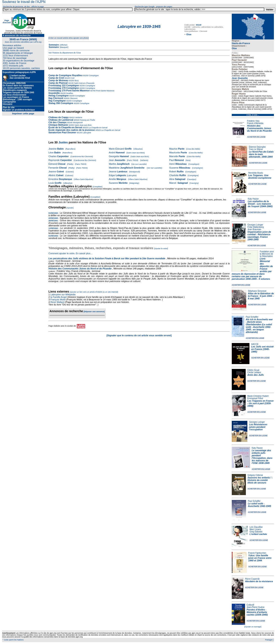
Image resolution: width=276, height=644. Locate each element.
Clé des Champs (58, 122)
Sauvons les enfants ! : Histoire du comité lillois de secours (260, 480)
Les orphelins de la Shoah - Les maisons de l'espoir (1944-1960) (260, 204)
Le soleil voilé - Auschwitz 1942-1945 (259, 505)
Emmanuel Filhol (255, 398)
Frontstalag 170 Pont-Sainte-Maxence (69, 90)
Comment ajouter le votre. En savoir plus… (71, 253)
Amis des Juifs (256, 375)
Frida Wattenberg (256, 227)
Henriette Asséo (256, 173)
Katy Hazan (253, 199)
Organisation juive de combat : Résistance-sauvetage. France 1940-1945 (259, 236)
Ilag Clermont (56, 98)
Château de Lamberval (61, 120)
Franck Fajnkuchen (257, 553)
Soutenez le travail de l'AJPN (24, 2)
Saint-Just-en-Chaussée (84, 83)
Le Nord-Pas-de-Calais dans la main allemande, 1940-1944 (261, 154)
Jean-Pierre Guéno (256, 607)
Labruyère (87, 133)
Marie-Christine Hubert (258, 396)
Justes (63, 142)
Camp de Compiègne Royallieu (65, 75)
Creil (72, 78)
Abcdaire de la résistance (259, 581)
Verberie (78, 117)
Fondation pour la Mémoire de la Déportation (267, 254)
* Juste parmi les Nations (13, 640)
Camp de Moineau (58, 80)
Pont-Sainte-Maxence (105, 91)
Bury (76, 81)
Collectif (251, 605)
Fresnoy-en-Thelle (87, 120)
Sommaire (54, 45)
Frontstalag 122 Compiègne (64, 85)
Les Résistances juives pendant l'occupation (258, 427)
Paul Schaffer (252, 317)
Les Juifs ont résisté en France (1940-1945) (262, 349)
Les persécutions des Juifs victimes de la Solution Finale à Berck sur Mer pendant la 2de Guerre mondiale (107, 258)
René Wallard (57, 302)
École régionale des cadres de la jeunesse (72, 130)
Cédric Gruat (253, 370)
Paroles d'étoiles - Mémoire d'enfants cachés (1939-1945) (257, 612)
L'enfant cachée (258, 534)
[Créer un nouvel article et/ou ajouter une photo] (69, 38)
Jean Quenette (240, 78)
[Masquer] (64, 47)
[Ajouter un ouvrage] (253, 627)
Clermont (73, 98)
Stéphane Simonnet (257, 291)
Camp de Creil (56, 78)
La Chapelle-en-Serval (98, 128)
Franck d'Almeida (255, 123)
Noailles (69, 93)
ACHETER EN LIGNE (256, 137)
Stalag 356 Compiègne (61, 103)
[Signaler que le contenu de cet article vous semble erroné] (139, 335)
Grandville (54, 93)
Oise (234, 48)
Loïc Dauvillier (256, 527)
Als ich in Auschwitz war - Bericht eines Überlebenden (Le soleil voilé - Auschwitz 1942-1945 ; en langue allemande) (259, 326)
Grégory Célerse (255, 475)
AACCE (255, 344)
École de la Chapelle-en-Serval (65, 127)
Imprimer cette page (23, 113)
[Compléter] (97, 187)
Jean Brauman (254, 229)
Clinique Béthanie (58, 125)
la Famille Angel (59, 297)
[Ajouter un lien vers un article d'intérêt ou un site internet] (94, 292)
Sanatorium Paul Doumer (62, 132)
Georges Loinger (255, 225)
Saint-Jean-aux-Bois (83, 125)
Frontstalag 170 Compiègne (64, 88)
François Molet (58, 300)
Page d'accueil (7, 22)
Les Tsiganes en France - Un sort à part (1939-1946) (260, 403)
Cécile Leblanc (254, 372)
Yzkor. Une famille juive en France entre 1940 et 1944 (260, 558)
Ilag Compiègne (57, 101)
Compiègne (93, 76)
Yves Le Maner (256, 149)
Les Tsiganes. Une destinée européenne (260, 177)
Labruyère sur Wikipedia (63, 294)
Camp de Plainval (58, 83)
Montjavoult (78, 123)
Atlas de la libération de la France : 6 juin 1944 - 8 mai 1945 (261, 296)
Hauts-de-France (241, 43)
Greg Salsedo (256, 532)
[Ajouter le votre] (161, 248)
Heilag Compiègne (59, 96)
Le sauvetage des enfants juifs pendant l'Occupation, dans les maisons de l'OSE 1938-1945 (262, 457)
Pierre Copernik (252, 579)
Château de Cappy (59, 117)
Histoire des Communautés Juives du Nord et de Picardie (259, 128)
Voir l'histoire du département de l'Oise (65, 53)
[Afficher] (63, 45)
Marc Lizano (255, 529)
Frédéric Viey (253, 121)
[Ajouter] (70, 208)
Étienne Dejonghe (257, 147)
